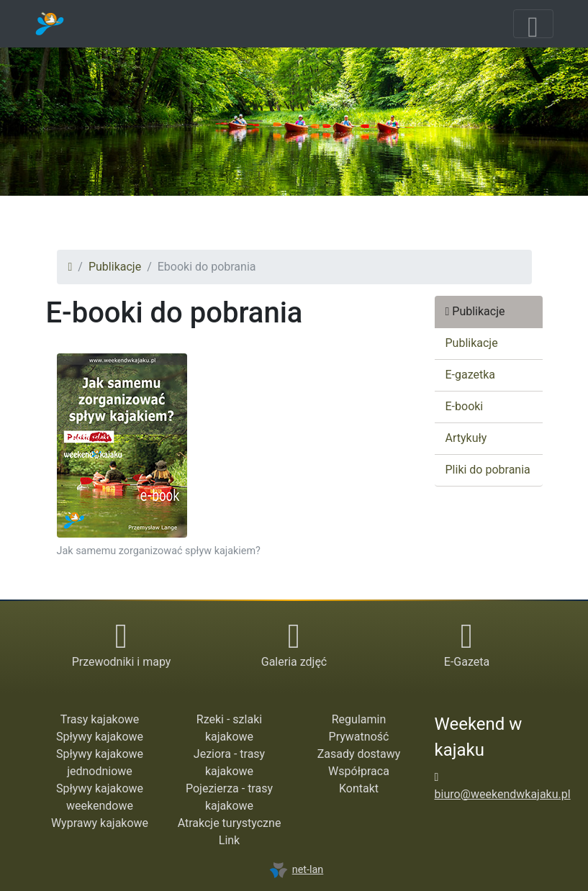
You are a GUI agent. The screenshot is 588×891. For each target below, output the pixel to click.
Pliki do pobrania (488, 470)
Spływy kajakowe (100, 737)
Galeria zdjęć (294, 662)
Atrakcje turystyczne (230, 823)
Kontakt (359, 788)
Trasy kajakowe (100, 719)
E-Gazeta (467, 662)
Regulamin (359, 719)
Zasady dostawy (359, 754)
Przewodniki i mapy (122, 662)
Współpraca (359, 771)
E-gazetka (471, 375)
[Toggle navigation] (533, 24)
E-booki (465, 406)
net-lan (297, 870)
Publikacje (115, 267)
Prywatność (359, 737)
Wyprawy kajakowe (100, 823)
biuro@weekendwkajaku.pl (503, 794)
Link (229, 840)
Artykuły (466, 438)
